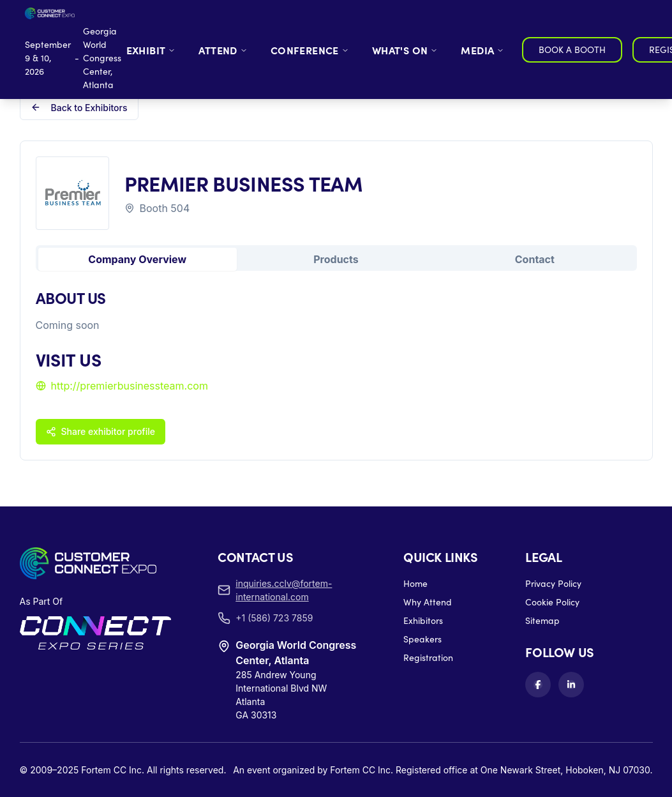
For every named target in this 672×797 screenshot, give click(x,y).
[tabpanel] (336, 365)
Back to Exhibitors (79, 108)
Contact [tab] (535, 259)
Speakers (422, 639)
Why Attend (428, 602)
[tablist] (336, 258)
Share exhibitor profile (101, 431)
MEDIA (482, 50)
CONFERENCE (310, 50)
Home (415, 583)
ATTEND (223, 50)
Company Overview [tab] (137, 259)
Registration (428, 657)
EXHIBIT (151, 50)
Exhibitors (423, 620)
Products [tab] (336, 259)
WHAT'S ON (405, 50)
